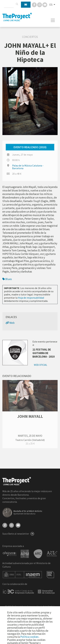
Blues (7, 279)
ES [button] (51, 5)
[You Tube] (45, 4)
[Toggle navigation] (53, 20)
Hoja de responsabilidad (31, 298)
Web (10, 323)
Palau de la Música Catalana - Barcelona (28, 167)
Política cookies (30, 637)
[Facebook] (34, 4)
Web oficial (41, 365)
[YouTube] (18, 525)
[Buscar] (17, 4)
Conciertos (30, 37)
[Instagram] (40, 4)
